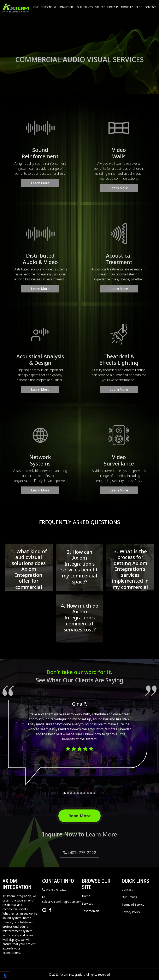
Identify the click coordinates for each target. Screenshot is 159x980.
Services (87, 903)
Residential (49, 7)
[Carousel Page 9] (91, 793)
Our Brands (85, 7)
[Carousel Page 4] (75, 793)
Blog (139, 7)
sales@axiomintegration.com (62, 900)
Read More (79, 816)
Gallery (100, 7)
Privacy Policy (131, 912)
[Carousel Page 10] (94, 793)
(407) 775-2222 (80, 853)
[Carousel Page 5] (78, 793)
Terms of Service (133, 904)
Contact (151, 7)
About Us (127, 7)
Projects (113, 7)
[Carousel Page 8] (88, 793)
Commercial (67, 7)
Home (35, 7)
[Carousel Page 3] (71, 793)
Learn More (40, 183)
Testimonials (91, 911)
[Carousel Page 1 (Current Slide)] (65, 793)
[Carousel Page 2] (68, 793)
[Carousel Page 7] (84, 793)
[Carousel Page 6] (81, 793)
